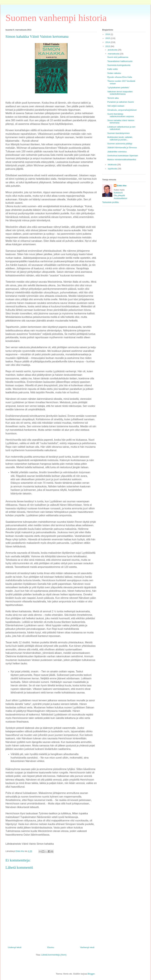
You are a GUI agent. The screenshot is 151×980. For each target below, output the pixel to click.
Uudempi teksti (15, 947)
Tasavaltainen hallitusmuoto (120, 61)
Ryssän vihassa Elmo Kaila (120, 77)
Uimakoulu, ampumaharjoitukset (122, 110)
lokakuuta (113, 165)
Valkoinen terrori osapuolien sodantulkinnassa (120, 93)
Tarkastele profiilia (110, 202)
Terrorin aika (113, 98)
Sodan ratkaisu (114, 73)
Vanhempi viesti (87, 947)
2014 (108, 42)
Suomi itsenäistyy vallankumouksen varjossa (120, 115)
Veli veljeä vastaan (116, 106)
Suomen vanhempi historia (56, 18)
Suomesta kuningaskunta (119, 65)
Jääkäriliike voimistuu (117, 152)
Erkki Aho (122, 186)
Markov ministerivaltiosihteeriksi (122, 159)
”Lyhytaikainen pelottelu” (118, 87)
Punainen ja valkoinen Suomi (120, 102)
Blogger (91, 974)
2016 (108, 34)
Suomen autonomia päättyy (120, 144)
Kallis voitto (112, 69)
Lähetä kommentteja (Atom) (54, 955)
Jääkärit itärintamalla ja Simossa (122, 148)
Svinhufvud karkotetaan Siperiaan (123, 156)
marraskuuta (114, 54)
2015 (108, 38)
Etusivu (51, 947)
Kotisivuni (118, 193)
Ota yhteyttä (119, 195)
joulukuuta (113, 50)
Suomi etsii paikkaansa (118, 57)
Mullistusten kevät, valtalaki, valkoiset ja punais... (120, 138)
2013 (108, 46)
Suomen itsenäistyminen (118, 133)
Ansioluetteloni (121, 198)
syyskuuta (113, 169)
